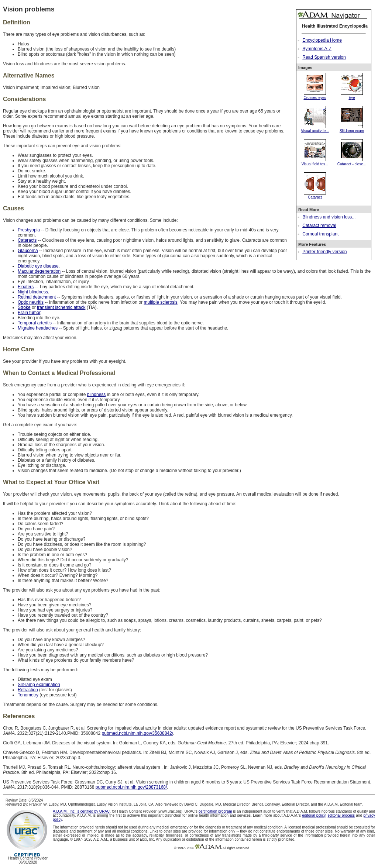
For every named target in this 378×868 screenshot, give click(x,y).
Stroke (24, 307)
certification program (215, 811)
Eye (352, 96)
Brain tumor (29, 313)
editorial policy (314, 815)
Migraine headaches (38, 328)
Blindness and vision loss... (329, 217)
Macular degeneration (39, 271)
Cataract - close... (352, 162)
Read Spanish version (324, 57)
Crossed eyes (315, 96)
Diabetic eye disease (38, 266)
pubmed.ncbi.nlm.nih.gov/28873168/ (131, 787)
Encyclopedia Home (322, 40)
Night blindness (33, 292)
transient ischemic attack (61, 307)
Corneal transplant (320, 234)
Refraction (28, 690)
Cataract (315, 195)
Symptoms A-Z (317, 49)
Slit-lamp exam (352, 129)
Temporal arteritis (35, 323)
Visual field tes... (315, 162)
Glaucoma (28, 251)
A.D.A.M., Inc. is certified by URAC (81, 811)
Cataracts (27, 240)
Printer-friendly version (324, 252)
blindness (97, 395)
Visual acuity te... (315, 129)
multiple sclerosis (160, 302)
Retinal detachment (37, 297)
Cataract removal (319, 225)
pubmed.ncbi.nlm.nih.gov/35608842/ (138, 733)
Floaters (26, 287)
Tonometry (28, 695)
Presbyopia (29, 230)
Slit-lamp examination (39, 685)
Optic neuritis (31, 302)
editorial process (341, 815)
